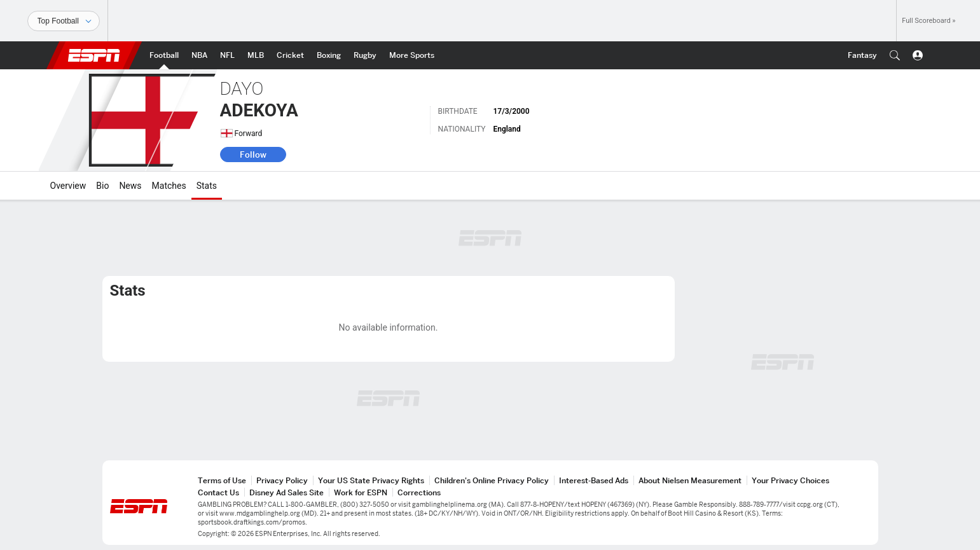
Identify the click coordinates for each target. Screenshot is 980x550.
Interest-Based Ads (594, 480)
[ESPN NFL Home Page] (227, 55)
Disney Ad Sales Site (286, 492)
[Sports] (64, 21)
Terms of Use (222, 480)
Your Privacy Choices (790, 480)
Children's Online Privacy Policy (492, 480)
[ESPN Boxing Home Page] (329, 55)
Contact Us (218, 492)
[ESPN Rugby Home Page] (365, 55)
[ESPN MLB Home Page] (256, 55)
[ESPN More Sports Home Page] (412, 55)
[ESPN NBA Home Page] (199, 55)
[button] (895, 55)
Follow (253, 155)
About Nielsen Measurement (690, 480)
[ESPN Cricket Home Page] (290, 55)
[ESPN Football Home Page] (164, 55)
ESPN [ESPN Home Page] (94, 55)
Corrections (419, 492)
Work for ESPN (361, 492)
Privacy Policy (282, 480)
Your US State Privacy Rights (371, 480)
